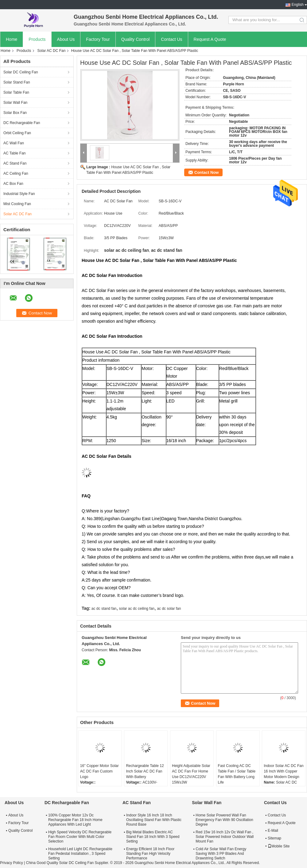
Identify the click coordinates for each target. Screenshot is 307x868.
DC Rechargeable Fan (22, 123)
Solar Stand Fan (17, 82)
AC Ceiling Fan (16, 173)
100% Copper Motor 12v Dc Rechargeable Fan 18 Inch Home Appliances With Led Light (75, 820)
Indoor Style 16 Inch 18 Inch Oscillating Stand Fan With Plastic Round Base (154, 820)
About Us (66, 39)
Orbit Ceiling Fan (17, 133)
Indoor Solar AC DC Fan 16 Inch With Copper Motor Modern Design (284, 771)
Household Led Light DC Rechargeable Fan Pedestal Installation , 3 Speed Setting (80, 854)
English (298, 5)
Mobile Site (279, 846)
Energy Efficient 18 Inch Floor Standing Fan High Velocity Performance (150, 854)
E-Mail (273, 831)
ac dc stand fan (104, 609)
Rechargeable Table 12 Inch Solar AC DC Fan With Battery (145, 771)
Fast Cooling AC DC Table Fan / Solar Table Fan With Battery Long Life (237, 774)
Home (12, 39)
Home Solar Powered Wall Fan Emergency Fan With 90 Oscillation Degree (224, 820)
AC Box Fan (13, 184)
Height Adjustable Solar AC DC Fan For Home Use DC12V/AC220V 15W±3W (191, 774)
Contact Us (171, 39)
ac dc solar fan (169, 609)
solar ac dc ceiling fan (137, 609)
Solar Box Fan (15, 113)
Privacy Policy (12, 863)
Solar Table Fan (16, 92)
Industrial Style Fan (19, 194)
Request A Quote (210, 39)
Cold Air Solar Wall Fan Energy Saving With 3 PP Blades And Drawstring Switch (221, 854)
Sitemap (274, 838)
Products (37, 39)
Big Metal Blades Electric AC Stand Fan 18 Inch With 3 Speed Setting (153, 837)
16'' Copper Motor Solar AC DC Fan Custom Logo (99, 771)
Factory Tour (98, 39)
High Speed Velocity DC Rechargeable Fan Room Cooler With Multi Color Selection (80, 837)
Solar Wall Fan (15, 103)
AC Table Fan (15, 153)
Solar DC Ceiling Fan (21, 72)
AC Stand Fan (15, 163)
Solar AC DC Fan (51, 51)
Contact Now (206, 172)
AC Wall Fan (14, 143)
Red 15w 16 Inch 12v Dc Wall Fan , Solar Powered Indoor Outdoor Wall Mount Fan (225, 837)
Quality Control (136, 39)
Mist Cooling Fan (17, 204)
